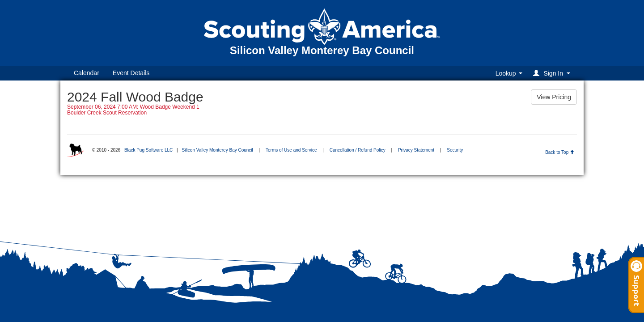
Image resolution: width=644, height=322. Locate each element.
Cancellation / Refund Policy (358, 150)
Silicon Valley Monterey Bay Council (217, 150)
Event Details (131, 73)
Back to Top (560, 152)
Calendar (87, 73)
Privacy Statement (416, 150)
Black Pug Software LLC (148, 150)
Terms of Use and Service (291, 150)
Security (455, 150)
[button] (553, 73)
